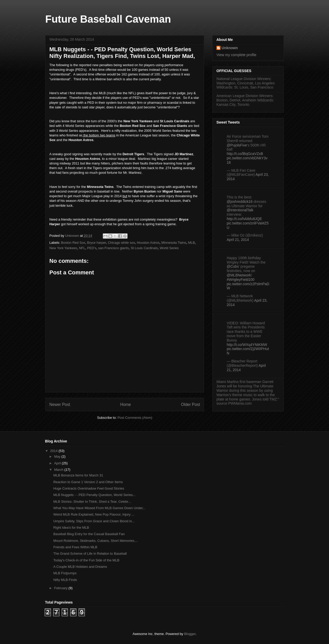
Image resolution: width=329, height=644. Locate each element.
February (61, 588)
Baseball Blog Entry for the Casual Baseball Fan (89, 534)
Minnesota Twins (174, 243)
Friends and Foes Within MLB (75, 547)
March (59, 470)
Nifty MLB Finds (65, 580)
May (58, 456)
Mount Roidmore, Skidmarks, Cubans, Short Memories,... (95, 541)
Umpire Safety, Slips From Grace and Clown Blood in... (94, 521)
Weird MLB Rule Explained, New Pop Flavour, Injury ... (94, 514)
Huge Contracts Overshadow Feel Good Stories (89, 488)
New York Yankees (63, 248)
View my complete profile (236, 55)
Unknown (230, 48)
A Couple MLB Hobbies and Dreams (80, 567)
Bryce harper (97, 243)
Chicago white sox (122, 243)
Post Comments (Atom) (135, 418)
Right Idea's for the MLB (71, 528)
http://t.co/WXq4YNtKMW (247, 345)
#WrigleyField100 (241, 280)
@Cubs (233, 266)
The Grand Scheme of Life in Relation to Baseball (90, 554)
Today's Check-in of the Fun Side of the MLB (86, 560)
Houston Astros (148, 243)
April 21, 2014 (238, 240)
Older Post (190, 404)
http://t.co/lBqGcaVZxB (245, 154)
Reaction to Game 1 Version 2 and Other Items (88, 482)
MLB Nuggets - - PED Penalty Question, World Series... (94, 495)
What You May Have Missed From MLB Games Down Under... (99, 508)
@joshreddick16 (240, 202)
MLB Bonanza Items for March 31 (78, 475)
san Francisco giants (113, 248)
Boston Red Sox (73, 243)
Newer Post (60, 404)
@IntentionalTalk (240, 210)
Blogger (190, 634)
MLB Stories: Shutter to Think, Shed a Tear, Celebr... (92, 502)
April (58, 463)
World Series (169, 248)
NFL (82, 248)
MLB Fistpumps (65, 573)
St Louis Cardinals (144, 248)
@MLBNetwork (239, 275)
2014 (54, 451)
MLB (192, 243)
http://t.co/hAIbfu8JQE (244, 219)
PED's (92, 248)
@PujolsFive (237, 145)
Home (126, 404)
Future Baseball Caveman (108, 19)
